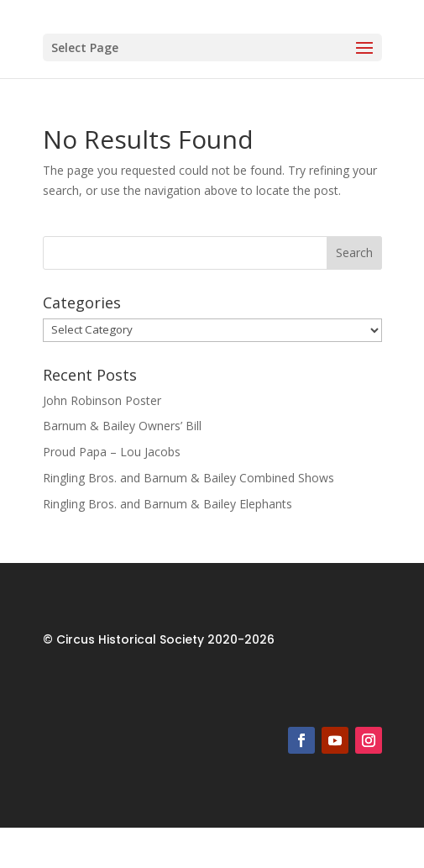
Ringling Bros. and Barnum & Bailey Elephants (168, 504)
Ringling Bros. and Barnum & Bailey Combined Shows (188, 478)
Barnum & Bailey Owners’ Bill (122, 426)
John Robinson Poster (102, 400)
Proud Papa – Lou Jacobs (112, 452)
